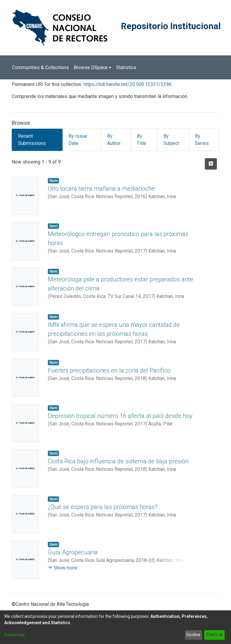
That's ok (214, 635)
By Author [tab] (114, 140)
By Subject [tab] (171, 140)
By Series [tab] (202, 140)
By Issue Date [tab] (78, 140)
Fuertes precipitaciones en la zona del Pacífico (109, 370)
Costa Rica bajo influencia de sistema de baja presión (118, 461)
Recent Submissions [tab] (32, 140)
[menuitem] (92, 68)
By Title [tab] (142, 140)
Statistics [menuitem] (126, 67)
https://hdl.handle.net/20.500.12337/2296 (128, 84)
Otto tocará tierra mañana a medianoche (101, 189)
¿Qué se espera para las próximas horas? (103, 507)
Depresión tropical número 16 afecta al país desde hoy (120, 416)
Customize (15, 635)
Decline (193, 635)
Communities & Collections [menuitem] (40, 67)
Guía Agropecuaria (73, 552)
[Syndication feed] (211, 164)
